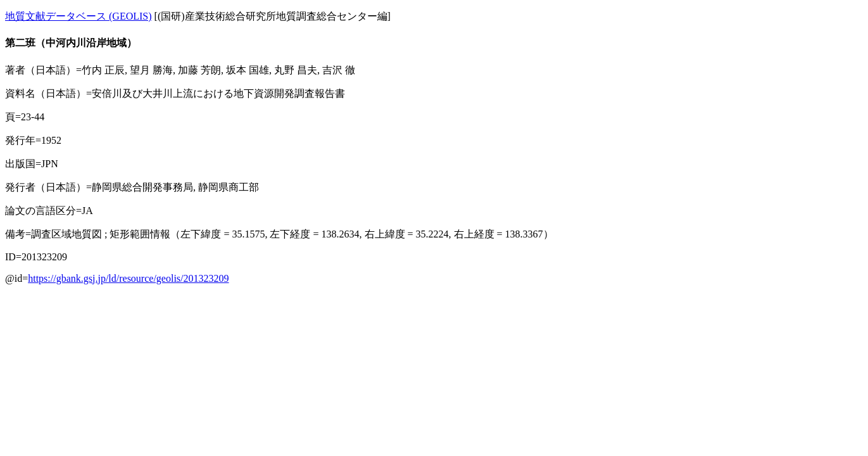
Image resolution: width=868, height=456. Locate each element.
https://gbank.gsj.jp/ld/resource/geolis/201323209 (128, 278)
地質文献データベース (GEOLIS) (79, 16)
